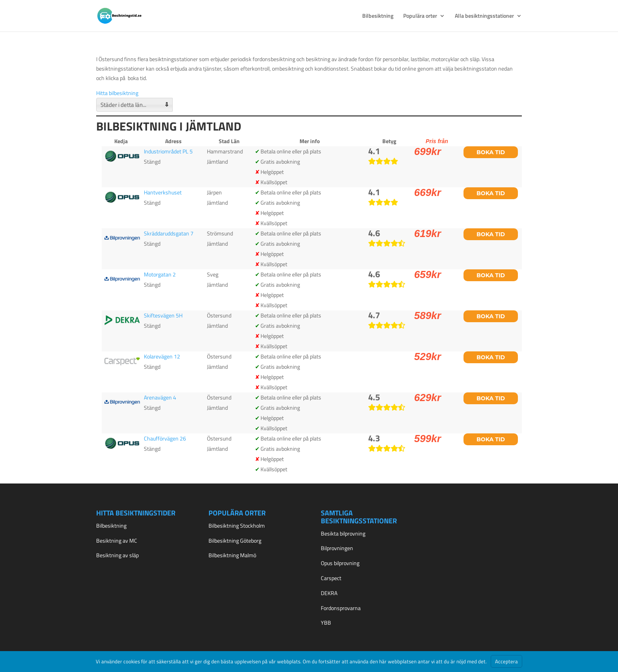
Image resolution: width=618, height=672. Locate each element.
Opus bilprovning (340, 563)
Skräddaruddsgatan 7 (169, 233)
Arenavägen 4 (160, 397)
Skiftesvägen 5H (163, 315)
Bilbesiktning (378, 16)
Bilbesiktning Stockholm (237, 525)
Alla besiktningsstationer (484, 16)
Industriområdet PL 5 (168, 151)
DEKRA (329, 593)
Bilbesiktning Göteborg (235, 540)
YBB (326, 623)
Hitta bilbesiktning (117, 93)
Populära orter (420, 16)
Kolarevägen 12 (162, 356)
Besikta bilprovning (343, 533)
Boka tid (491, 152)
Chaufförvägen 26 (165, 438)
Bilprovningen (337, 548)
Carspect (331, 578)
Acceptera (506, 661)
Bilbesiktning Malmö (232, 555)
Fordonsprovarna (341, 608)
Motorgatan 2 (160, 274)
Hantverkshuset (163, 192)
